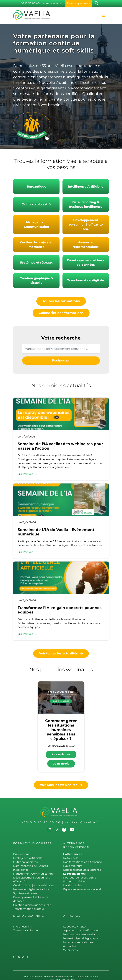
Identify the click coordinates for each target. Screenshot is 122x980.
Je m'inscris (61, 764)
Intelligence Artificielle (86, 187)
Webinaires (70, 950)
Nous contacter (52, 3)
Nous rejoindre (73, 866)
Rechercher (61, 360)
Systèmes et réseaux (36, 263)
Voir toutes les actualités (61, 653)
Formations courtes (32, 843)
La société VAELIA (75, 927)
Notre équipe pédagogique (81, 938)
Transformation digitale (86, 280)
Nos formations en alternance (83, 862)
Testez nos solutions (26, 930)
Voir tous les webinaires (61, 785)
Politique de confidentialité (59, 977)
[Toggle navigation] (104, 15)
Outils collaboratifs (36, 204)
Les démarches (73, 885)
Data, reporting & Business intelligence (86, 204)
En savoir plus (61, 754)
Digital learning (29, 916)
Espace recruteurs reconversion (84, 889)
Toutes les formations (61, 301)
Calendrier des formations (61, 313)
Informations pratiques (78, 942)
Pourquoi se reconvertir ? (80, 878)
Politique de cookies (87, 977)
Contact (21, 957)
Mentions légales (33, 977)
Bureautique (36, 187)
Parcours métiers (74, 881)
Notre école (71, 858)
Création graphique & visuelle (36, 280)
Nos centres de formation (80, 934)
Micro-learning (23, 927)
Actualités (70, 946)
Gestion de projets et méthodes (36, 245)
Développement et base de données (86, 263)
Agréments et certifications (81, 930)
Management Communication (36, 225)
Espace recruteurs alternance (82, 870)
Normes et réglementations (86, 245)
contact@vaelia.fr (83, 822)
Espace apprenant (79, 3)
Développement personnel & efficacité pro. (86, 225)
